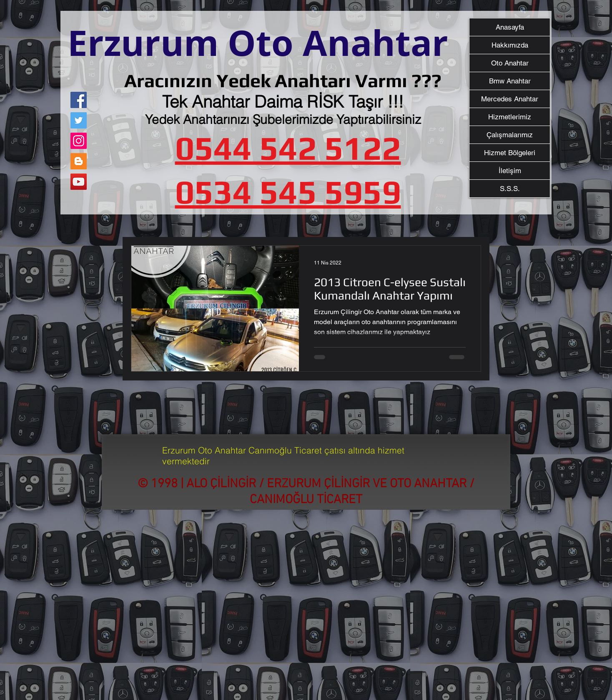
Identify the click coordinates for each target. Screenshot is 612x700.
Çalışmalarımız (510, 135)
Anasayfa (510, 27)
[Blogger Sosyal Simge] (79, 161)
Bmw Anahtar (510, 81)
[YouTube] (79, 182)
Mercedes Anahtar (510, 99)
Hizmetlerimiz (510, 117)
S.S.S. (510, 189)
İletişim (510, 171)
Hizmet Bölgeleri (510, 153)
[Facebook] (79, 100)
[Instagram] (79, 141)
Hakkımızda (510, 45)
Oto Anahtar (510, 63)
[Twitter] (79, 120)
